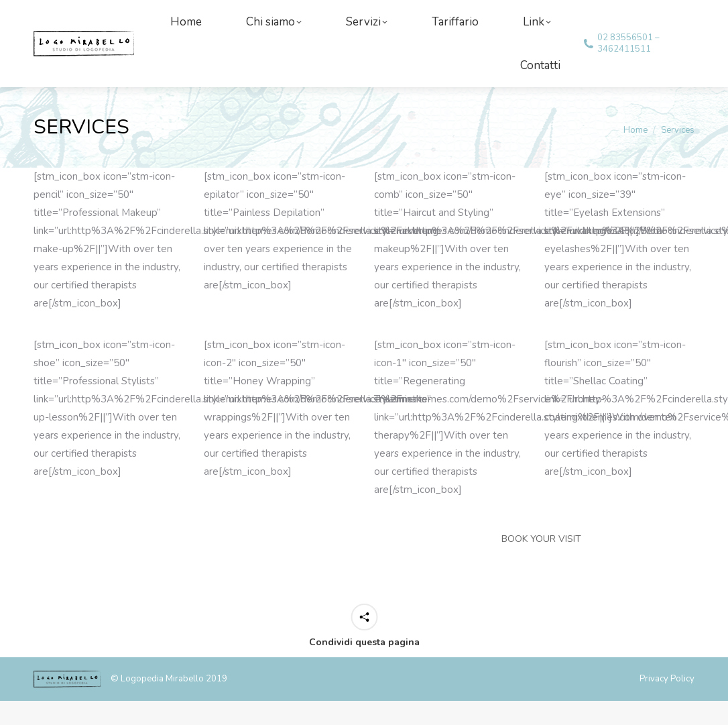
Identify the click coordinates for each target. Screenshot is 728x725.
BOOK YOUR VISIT (541, 563)
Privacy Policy (667, 703)
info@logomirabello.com (100, 12)
